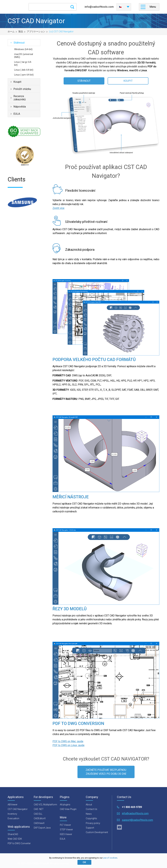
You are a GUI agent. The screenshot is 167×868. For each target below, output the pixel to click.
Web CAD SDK (15, 839)
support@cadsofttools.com (137, 820)
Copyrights (91, 818)
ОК (84, 862)
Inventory (12, 814)
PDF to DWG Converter (19, 843)
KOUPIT (128, 81)
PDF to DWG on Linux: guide (68, 745)
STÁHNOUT (84, 81)
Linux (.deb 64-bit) (24, 70)
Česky (120, 7)
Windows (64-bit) (23, 49)
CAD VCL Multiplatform (45, 805)
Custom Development (97, 832)
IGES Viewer (66, 834)
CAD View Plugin (68, 809)
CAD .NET (39, 809)
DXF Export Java (42, 828)
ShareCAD (13, 834)
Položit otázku (22, 89)
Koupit (17, 82)
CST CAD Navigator (18, 809)
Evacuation (13, 818)
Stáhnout (19, 43)
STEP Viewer (66, 830)
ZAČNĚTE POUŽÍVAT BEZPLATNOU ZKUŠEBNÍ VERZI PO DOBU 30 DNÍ (106, 772)
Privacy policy (93, 823)
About (89, 805)
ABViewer (13, 805)
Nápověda (20, 107)
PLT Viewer (65, 825)
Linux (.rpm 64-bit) (24, 75)
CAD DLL (38, 814)
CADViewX (39, 823)
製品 (21, 31)
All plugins (65, 805)
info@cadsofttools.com (99, 7)
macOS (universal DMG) (24, 56)
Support (90, 828)
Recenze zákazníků (20, 98)
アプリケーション (36, 31)
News (89, 814)
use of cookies (110, 858)
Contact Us (91, 809)
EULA (17, 114)
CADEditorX (40, 818)
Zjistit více (58, 208)
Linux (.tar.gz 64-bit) (23, 63)
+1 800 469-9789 (132, 807)
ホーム (11, 31)
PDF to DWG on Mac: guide (68, 741)
